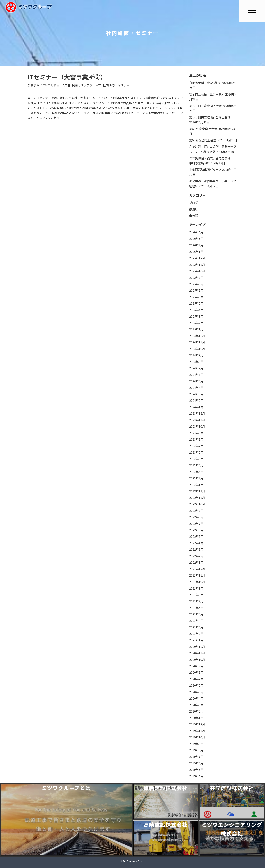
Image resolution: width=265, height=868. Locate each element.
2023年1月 (196, 485)
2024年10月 (197, 349)
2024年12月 (197, 336)
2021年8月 (196, 595)
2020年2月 (196, 711)
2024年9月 (196, 355)
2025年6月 (196, 297)
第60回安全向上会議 (203, 140)
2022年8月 (196, 517)
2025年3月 (196, 316)
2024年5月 (196, 381)
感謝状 (194, 209)
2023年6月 (196, 452)
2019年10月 (197, 737)
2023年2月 (196, 478)
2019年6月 (196, 763)
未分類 (194, 215)
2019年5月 (196, 770)
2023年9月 (196, 433)
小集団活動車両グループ (205, 169)
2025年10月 (197, 271)
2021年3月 (196, 627)
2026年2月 (196, 245)
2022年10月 (197, 504)
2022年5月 (196, 536)
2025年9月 (196, 277)
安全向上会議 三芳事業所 (207, 94)
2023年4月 (196, 465)
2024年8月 (196, 362)
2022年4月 (196, 543)
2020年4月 (196, 698)
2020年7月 (196, 679)
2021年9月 (196, 588)
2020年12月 (197, 646)
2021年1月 (196, 640)
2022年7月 (196, 524)
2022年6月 (196, 530)
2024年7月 (196, 368)
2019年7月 (196, 756)
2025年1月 (196, 329)
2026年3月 (196, 238)
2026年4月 (196, 232)
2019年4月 (196, 776)
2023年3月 (196, 472)
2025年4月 (196, 310)
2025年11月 (197, 264)
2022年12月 (197, 491)
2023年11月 (197, 420)
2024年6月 (196, 374)
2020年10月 (197, 660)
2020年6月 (196, 685)
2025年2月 (196, 323)
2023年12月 (197, 413)
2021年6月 (196, 608)
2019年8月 (196, 750)
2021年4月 (196, 620)
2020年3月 (196, 705)
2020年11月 (197, 653)
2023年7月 (196, 446)
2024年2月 (196, 400)
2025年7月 (196, 290)
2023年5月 (196, 459)
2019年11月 (197, 731)
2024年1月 (196, 407)
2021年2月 (196, 634)
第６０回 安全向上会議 (205, 106)
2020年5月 (196, 692)
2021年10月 (197, 582)
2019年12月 (197, 724)
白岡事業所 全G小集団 (205, 83)
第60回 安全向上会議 (203, 129)
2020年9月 (196, 666)
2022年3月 (196, 549)
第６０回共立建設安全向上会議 (210, 117)
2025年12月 (197, 258)
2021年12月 (197, 569)
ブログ (194, 203)
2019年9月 (196, 744)
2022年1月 (196, 562)
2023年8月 (196, 439)
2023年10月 (197, 426)
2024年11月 (197, 342)
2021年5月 (196, 614)
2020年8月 (196, 672)
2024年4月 (196, 388)
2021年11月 (197, 575)
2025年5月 (196, 303)
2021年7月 (196, 601)
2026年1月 (196, 252)
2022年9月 (196, 510)
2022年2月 (196, 556)
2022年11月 (197, 498)
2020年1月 (196, 718)
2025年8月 (196, 284)
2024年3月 (196, 394)
